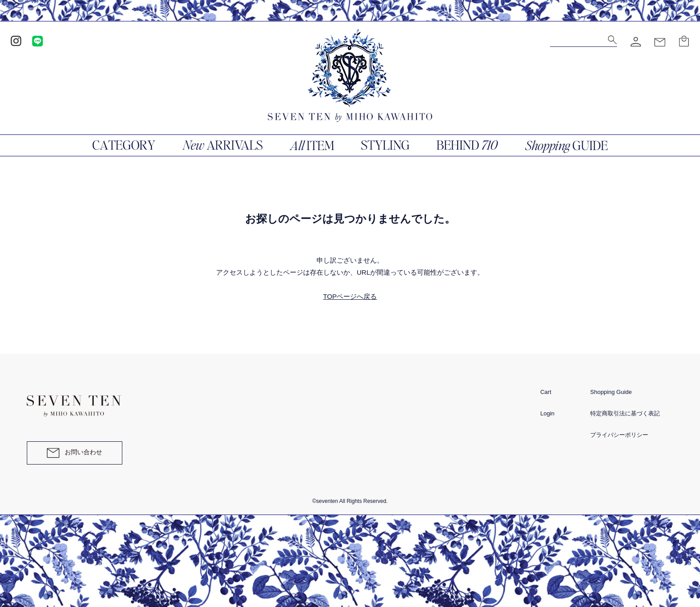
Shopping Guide (611, 392)
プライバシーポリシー (619, 435)
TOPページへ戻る (350, 296)
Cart (546, 392)
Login (547, 413)
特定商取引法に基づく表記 (625, 413)
